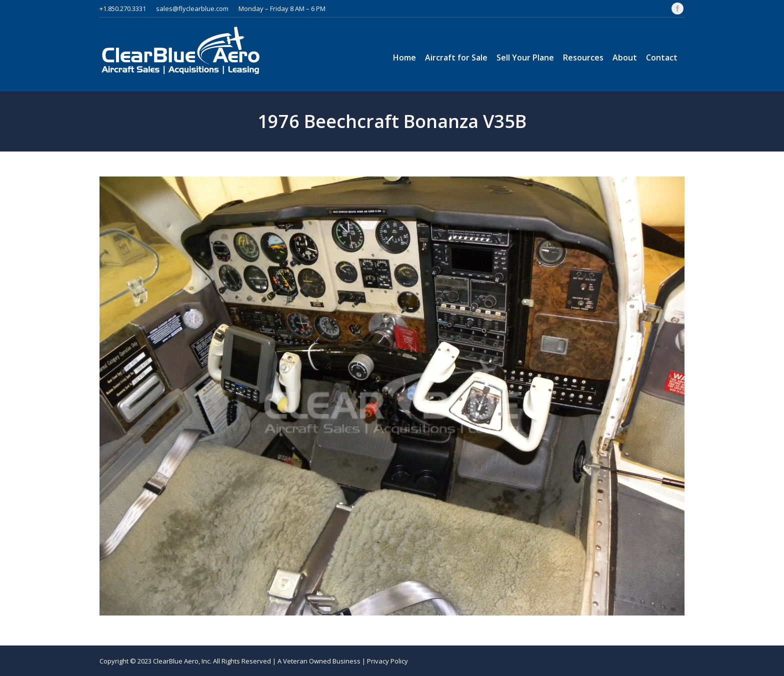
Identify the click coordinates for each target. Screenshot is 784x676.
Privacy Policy (387, 661)
